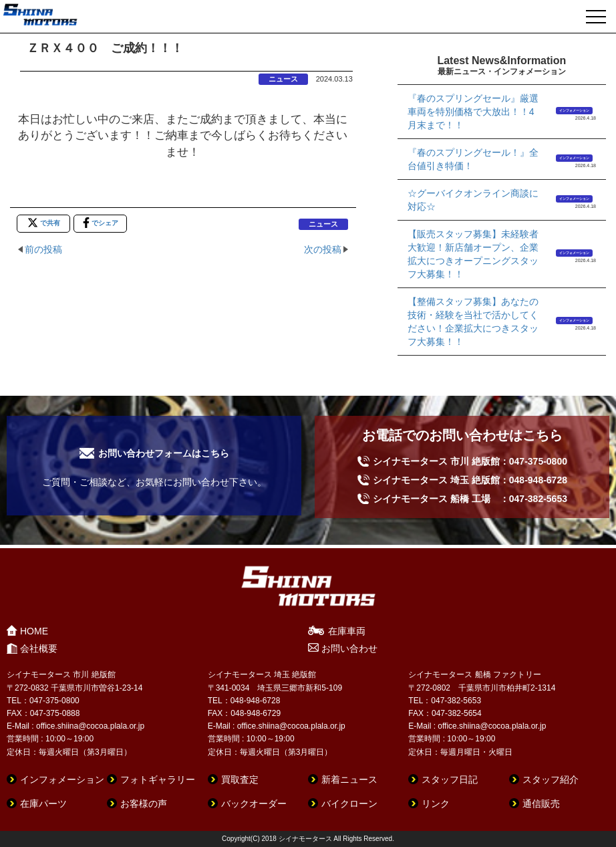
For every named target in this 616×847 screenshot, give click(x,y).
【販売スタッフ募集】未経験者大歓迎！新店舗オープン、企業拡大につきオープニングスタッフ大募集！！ (473, 254)
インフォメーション (574, 110)
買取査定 (240, 779)
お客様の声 (144, 804)
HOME (34, 631)
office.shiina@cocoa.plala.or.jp (90, 726)
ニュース (283, 79)
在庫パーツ (43, 804)
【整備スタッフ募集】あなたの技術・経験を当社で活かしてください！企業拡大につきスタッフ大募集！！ (473, 322)
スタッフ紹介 (551, 779)
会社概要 (39, 648)
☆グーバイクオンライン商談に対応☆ (473, 200)
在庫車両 (347, 631)
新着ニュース (349, 779)
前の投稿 (43, 249)
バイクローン (349, 804)
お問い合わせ (349, 648)
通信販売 (541, 804)
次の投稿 (323, 249)
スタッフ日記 (450, 779)
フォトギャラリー (158, 779)
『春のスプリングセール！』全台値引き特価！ (473, 159)
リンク (436, 804)
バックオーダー (254, 804)
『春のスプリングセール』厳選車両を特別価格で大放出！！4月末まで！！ (473, 112)
